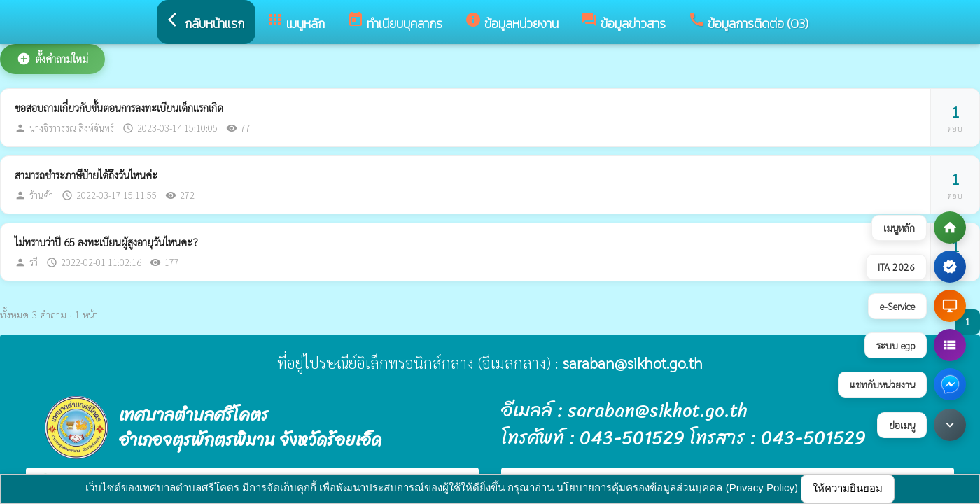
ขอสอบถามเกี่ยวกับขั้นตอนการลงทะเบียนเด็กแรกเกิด (119, 107)
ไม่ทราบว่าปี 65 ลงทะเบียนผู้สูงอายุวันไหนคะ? (106, 242)
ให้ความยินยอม (848, 488)
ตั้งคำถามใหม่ (52, 59)
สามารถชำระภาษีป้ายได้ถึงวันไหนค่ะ (86, 175)
